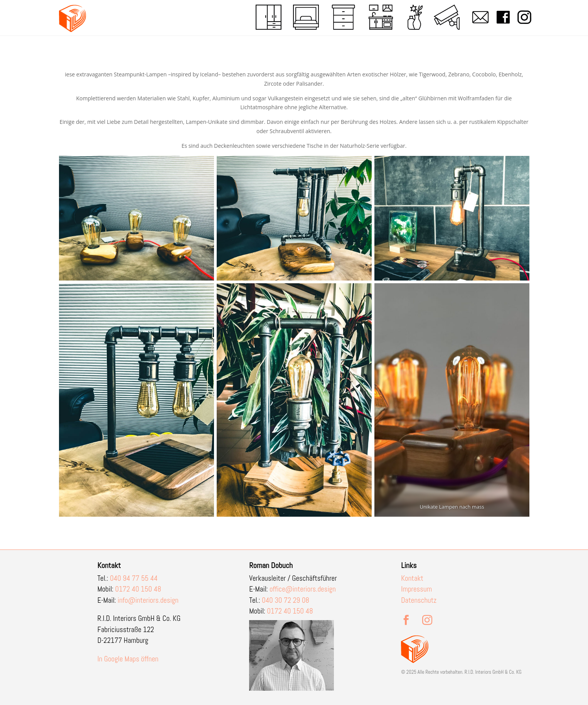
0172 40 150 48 (138, 589)
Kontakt (412, 578)
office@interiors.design (303, 589)
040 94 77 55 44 (134, 578)
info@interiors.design (148, 600)
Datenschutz (419, 600)
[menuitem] (269, 17)
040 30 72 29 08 (286, 600)
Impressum (416, 589)
